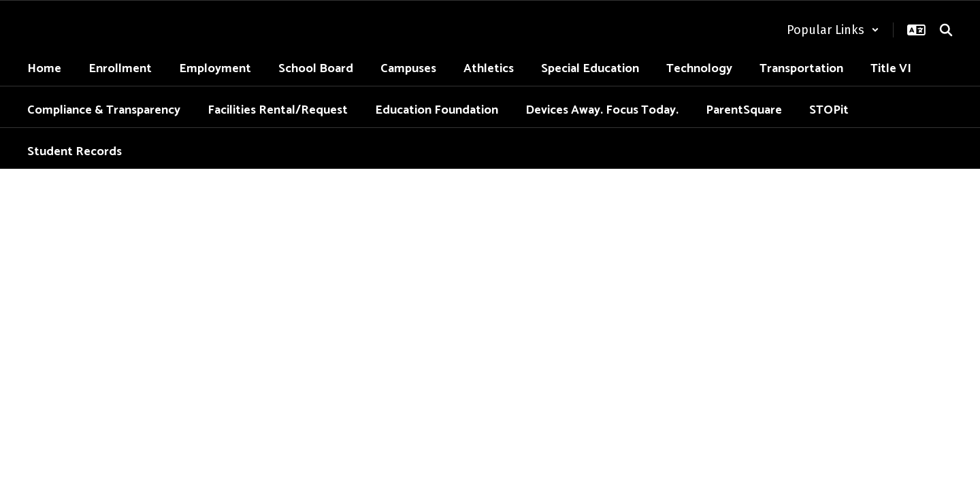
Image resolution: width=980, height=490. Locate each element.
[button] (833, 30)
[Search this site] (946, 30)
